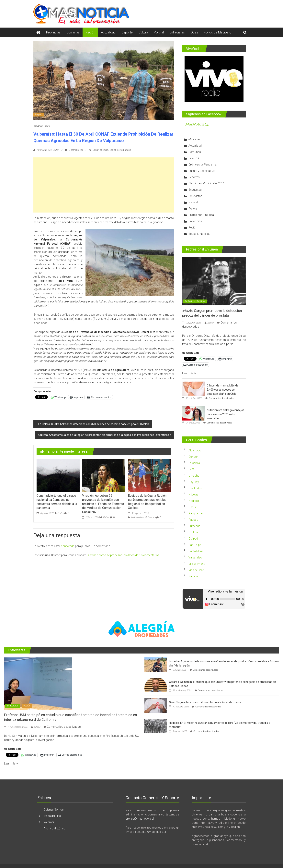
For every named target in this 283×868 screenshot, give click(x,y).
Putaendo (194, 526)
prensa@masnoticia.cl (140, 819)
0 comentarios (74, 150)
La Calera (194, 463)
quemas (104, 150)
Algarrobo (195, 450)
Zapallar (194, 576)
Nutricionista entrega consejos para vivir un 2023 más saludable (226, 414)
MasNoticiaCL (197, 124)
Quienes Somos (54, 810)
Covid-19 (194, 158)
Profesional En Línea (201, 215)
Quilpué (193, 539)
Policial (159, 32)
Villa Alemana (197, 564)
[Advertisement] (104, 185)
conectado (68, 546)
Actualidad (108, 32)
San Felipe (195, 545)
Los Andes (195, 488)
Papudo (193, 520)
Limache (194, 476)
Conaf (96, 150)
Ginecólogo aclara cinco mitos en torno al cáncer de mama (205, 702)
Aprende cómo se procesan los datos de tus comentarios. (124, 555)
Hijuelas (193, 495)
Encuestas (195, 190)
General (193, 202)
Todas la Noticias (199, 234)
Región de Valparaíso (120, 150)
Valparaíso (195, 557)
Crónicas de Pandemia (203, 165)
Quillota (193, 532)
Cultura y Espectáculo (202, 171)
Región (90, 32)
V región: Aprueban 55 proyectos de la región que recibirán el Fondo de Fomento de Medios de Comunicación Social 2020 (103, 504)
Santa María (196, 551)
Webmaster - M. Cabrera (143, 517)
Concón (193, 457)
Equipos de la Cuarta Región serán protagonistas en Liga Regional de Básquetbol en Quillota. (147, 502)
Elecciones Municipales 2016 (206, 183)
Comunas (73, 32)
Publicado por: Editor (48, 150)
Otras (194, 32)
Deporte (127, 32)
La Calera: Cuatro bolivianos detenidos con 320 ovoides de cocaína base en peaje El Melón (94, 424)
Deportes (194, 177)
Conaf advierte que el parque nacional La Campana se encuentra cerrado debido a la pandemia (57, 502)
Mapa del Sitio (52, 816)
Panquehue (195, 513)
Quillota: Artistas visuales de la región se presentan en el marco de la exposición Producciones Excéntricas (104, 435)
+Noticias (194, 139)
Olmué (192, 507)
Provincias (53, 32)
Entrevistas (177, 32)
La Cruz (193, 469)
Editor (61, 513)
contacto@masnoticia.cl (150, 832)
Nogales (194, 501)
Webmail (49, 822)
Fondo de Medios (216, 32)
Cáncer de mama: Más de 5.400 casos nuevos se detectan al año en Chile (223, 390)
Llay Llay (194, 482)
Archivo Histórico (55, 828)
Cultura (143, 32)
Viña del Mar (196, 570)
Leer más (189, 373)
